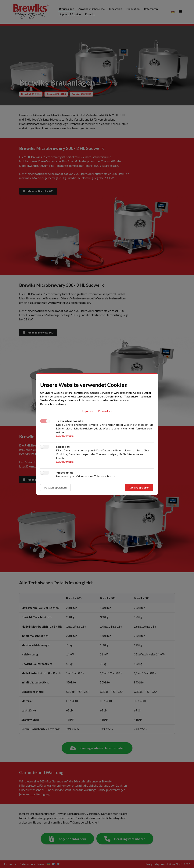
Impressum (88, 411)
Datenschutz (105, 411)
